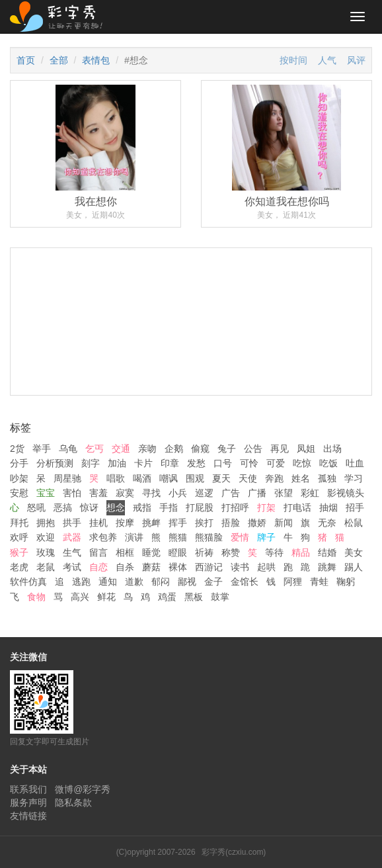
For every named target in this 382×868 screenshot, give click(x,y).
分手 (19, 463)
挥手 (178, 523)
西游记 (209, 567)
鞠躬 (346, 582)
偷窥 (200, 449)
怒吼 (36, 507)
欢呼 (19, 537)
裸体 (178, 567)
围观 (195, 478)
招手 (355, 507)
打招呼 (235, 507)
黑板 (194, 597)
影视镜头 (346, 493)
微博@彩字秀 (83, 789)
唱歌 (116, 478)
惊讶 (89, 507)
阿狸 (293, 582)
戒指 (142, 507)
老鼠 (46, 567)
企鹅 (174, 449)
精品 (301, 552)
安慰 (19, 493)
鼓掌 (220, 597)
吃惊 (302, 463)
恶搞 (63, 507)
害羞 (98, 493)
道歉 (134, 582)
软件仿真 (28, 582)
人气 (327, 60)
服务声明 (28, 803)
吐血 (355, 463)
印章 (170, 463)
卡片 (143, 463)
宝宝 (46, 493)
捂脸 (231, 523)
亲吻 (147, 449)
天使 (248, 478)
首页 (26, 60)
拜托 (19, 523)
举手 (42, 449)
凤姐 (306, 449)
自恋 (98, 567)
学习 (354, 478)
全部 (59, 60)
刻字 (91, 463)
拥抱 (46, 523)
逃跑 (81, 582)
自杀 (125, 567)
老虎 (19, 567)
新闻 (284, 523)
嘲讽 (169, 478)
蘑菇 (151, 567)
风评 (356, 60)
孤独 (327, 478)
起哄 (266, 567)
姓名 (301, 478)
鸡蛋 (167, 597)
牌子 (266, 537)
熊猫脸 (209, 537)
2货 (17, 449)
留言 (98, 552)
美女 (354, 552)
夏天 (221, 478)
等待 (274, 552)
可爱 (276, 463)
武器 (72, 537)
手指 (169, 507)
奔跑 (274, 478)
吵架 (19, 478)
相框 (125, 552)
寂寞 (125, 493)
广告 (231, 493)
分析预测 (55, 463)
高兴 (80, 597)
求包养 (103, 537)
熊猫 (178, 537)
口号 (223, 463)
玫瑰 (46, 552)
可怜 (249, 463)
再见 (280, 449)
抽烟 (328, 507)
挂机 (98, 523)
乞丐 (95, 449)
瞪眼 (178, 552)
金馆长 (245, 582)
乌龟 (68, 449)
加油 (117, 463)
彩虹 (310, 493)
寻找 (151, 493)
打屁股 (200, 507)
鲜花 (106, 597)
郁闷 (161, 582)
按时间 (293, 60)
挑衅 (151, 523)
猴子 (19, 552)
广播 (257, 493)
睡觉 (151, 552)
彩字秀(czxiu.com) (234, 852)
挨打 (204, 523)
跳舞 (327, 567)
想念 (116, 507)
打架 (266, 507)
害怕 (72, 493)
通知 (108, 582)
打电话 (297, 507)
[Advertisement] (191, 374)
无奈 (327, 523)
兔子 (227, 449)
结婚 (327, 552)
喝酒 (142, 478)
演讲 (134, 537)
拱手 (72, 523)
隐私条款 (73, 803)
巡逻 (204, 493)
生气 (72, 552)
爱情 (240, 537)
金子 (213, 582)
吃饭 (328, 463)
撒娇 (257, 523)
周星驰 (67, 478)
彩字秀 (61, 17)
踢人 (354, 567)
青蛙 (319, 582)
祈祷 (204, 552)
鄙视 (187, 582)
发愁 (196, 463)
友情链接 (28, 816)
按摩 (125, 523)
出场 (332, 449)
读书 (240, 567)
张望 (284, 493)
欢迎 (46, 537)
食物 (36, 597)
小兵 (178, 493)
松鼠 (354, 523)
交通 (121, 449)
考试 (72, 567)
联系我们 (28, 789)
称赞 (231, 552)
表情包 (96, 60)
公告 (253, 449)
